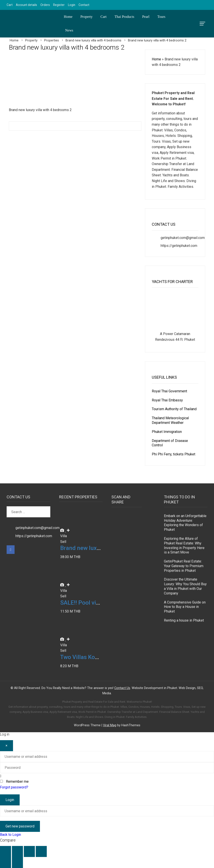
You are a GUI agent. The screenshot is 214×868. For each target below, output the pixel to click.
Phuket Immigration (167, 432)
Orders (45, 5)
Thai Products (124, 17)
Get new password (20, 826)
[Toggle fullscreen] (17, 851)
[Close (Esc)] (41, 851)
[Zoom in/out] (6, 851)
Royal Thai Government (169, 391)
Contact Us (122, 688)
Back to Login (10, 835)
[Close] (7, 746)
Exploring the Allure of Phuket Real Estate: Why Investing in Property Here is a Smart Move (184, 545)
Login (72, 5)
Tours (161, 17)
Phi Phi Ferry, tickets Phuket (174, 454)
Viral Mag (110, 725)
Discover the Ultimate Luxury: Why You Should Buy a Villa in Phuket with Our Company (185, 586)
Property (86, 17)
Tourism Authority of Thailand (174, 409)
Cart (10, 5)
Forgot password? (14, 787)
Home (68, 17)
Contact (84, 5)
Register (59, 5)
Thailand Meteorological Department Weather (170, 420)
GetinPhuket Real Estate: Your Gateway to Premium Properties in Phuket (184, 566)
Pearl (146, 17)
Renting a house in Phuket (184, 620)
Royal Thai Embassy (167, 400)
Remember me (17, 781)
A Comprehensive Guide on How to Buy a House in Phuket (185, 607)
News (69, 30)
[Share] (29, 851)
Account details (26, 5)
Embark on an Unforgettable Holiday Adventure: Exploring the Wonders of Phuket (185, 523)
